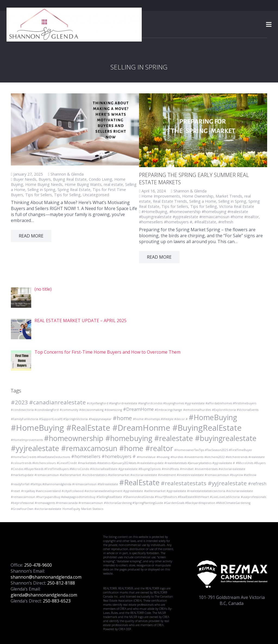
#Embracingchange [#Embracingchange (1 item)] (168, 410)
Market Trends (229, 196)
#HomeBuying (154, 212)
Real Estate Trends (170, 201)
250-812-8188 (61, 583)
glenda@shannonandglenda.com (44, 595)
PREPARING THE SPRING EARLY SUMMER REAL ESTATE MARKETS (194, 179)
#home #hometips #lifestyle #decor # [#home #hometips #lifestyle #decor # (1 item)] (160, 419)
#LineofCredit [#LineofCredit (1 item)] (67, 463)
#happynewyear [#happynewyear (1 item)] (100, 419)
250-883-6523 (57, 601)
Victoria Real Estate (237, 206)
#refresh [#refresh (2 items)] (257, 483)
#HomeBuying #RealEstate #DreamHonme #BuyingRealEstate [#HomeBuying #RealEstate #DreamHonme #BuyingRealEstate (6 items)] (126, 428)
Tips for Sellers (39, 195)
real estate (113, 184)
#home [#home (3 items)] (122, 418)
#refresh (226, 222)
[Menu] (269, 24)
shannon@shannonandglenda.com (46, 577)
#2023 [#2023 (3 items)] (19, 402)
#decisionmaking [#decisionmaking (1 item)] (91, 410)
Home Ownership (198, 196)
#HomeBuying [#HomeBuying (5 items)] (213, 417)
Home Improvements (161, 196)
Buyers (45, 179)
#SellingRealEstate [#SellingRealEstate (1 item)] (109, 497)
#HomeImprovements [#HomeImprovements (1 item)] (27, 440)
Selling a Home (203, 201)
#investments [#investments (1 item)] (194, 457)
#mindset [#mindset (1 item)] (187, 469)
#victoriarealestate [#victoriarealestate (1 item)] (48, 509)
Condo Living (100, 179)
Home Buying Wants (83, 184)
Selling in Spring (41, 190)
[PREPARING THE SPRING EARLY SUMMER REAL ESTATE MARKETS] (203, 130)
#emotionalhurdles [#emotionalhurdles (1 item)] (197, 410)
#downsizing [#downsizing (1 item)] (113, 410)
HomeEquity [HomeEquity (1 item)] (71, 509)
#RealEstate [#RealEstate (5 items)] (139, 482)
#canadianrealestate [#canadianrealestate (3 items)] (57, 402)
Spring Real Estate (74, 190)
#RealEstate (205, 222)
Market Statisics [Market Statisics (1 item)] (92, 509)
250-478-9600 (38, 565)
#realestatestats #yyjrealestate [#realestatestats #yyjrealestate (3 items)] (204, 483)
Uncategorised (96, 195)
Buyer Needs (25, 179)
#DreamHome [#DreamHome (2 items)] (138, 409)
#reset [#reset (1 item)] (15, 491)
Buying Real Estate (70, 179)
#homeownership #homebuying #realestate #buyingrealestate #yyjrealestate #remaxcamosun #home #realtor (199, 214)
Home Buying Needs (44, 184)
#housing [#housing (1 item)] (163, 457)
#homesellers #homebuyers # (166, 222)
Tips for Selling (67, 195)
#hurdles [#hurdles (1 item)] (177, 457)
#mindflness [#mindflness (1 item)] (170, 469)
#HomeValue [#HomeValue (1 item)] (146, 457)
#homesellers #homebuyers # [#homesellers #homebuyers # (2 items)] (103, 456)
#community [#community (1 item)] (69, 410)
